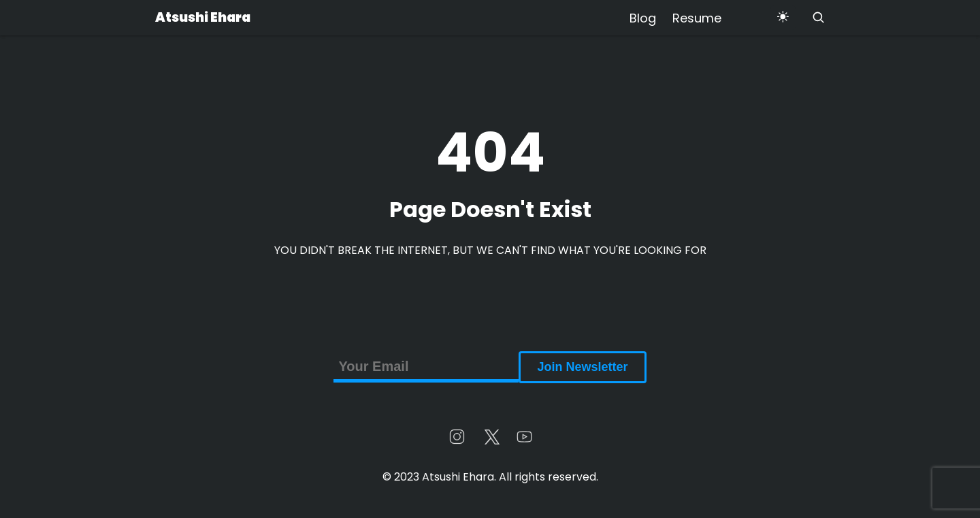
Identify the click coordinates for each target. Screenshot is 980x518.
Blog (643, 18)
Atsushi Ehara (203, 17)
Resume (697, 18)
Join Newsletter (582, 367)
